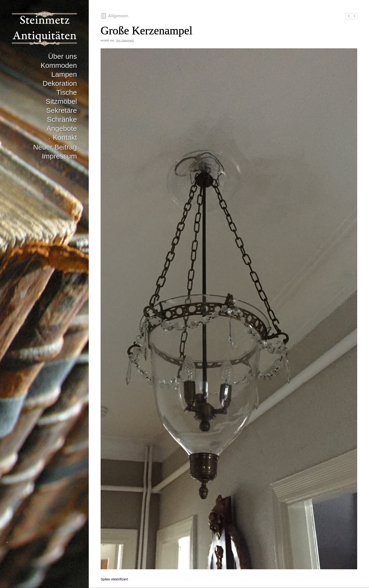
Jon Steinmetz (125, 41)
